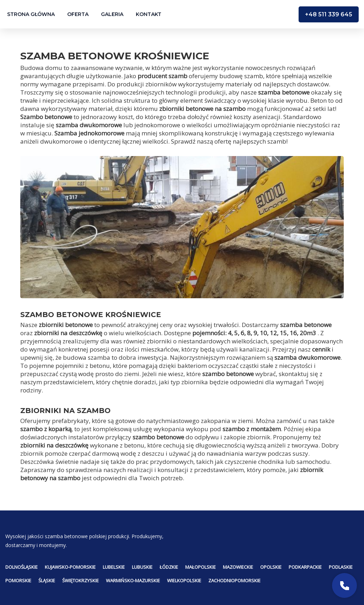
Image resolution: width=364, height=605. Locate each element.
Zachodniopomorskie (234, 580)
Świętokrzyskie (81, 580)
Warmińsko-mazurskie (133, 580)
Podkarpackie (305, 567)
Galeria (112, 14)
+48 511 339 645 (329, 14)
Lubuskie (142, 567)
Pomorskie (18, 580)
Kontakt (149, 14)
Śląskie (47, 580)
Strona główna (31, 14)
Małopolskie (200, 567)
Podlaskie (341, 567)
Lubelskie (114, 567)
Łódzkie (169, 567)
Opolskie (271, 567)
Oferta (78, 14)
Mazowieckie (238, 567)
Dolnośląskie (22, 567)
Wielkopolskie (184, 580)
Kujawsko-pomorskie (70, 567)
